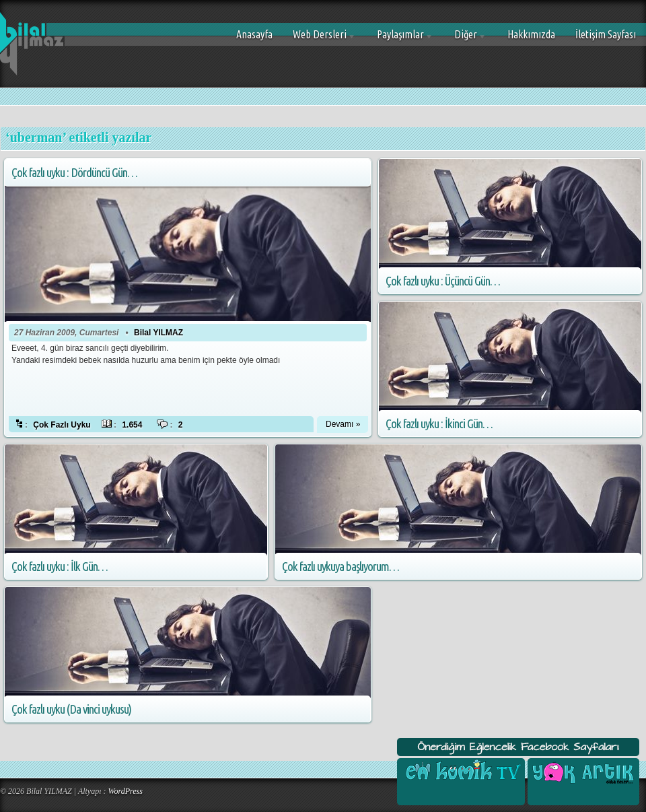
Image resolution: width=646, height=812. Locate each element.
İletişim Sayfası (606, 34)
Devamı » (343, 424)
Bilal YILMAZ (158, 333)
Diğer (465, 39)
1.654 (132, 425)
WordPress (125, 791)
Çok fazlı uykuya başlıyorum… (340, 567)
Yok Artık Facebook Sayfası (582, 772)
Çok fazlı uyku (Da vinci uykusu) (71, 709)
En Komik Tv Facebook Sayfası (461, 772)
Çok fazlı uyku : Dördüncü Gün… (74, 173)
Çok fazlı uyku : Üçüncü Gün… (443, 281)
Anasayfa (254, 34)
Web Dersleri (319, 39)
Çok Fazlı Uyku (62, 425)
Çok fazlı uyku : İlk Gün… (60, 567)
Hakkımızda (531, 34)
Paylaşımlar (400, 39)
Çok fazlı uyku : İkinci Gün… (439, 424)
